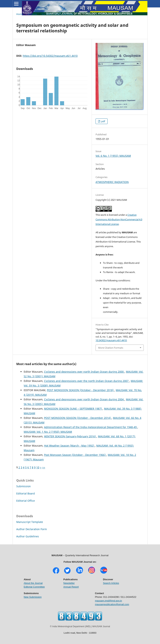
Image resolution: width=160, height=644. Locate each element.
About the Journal (33, 583)
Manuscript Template (30, 522)
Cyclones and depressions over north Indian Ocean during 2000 (84, 372)
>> (44, 467)
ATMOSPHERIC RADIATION (112, 182)
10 (38, 467)
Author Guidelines (28, 536)
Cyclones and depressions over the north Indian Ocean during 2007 (87, 381)
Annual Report (71, 587)
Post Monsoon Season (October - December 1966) (75, 455)
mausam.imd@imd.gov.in (109, 601)
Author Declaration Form (32, 529)
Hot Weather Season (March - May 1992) (69, 446)
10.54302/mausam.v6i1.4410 (111, 340)
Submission (24, 486)
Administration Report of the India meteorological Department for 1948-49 (91, 427)
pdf (103, 121)
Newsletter (69, 583)
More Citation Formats (111, 348)
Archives (32, 14)
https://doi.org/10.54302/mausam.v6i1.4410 (50, 56)
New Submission (33, 597)
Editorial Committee (34, 587)
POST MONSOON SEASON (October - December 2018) (81, 390)
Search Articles (111, 583)
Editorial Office (26, 501)
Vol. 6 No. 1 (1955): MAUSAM (57, 14)
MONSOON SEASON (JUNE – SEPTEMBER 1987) (73, 409)
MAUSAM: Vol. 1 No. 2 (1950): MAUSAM (48, 432)
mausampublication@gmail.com (112, 604)
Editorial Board (26, 493)
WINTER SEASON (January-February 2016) (70, 436)
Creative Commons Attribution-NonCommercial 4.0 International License (119, 219)
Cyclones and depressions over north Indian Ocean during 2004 (84, 399)
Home (20, 14)
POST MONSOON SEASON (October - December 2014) (78, 418)
